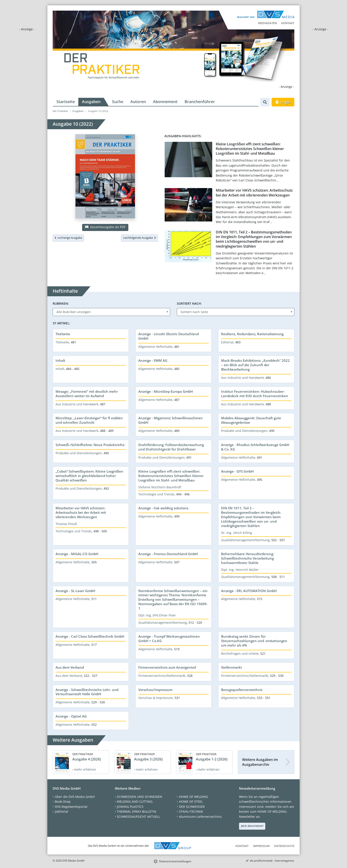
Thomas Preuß (66, 524)
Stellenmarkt (231, 667)
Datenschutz (284, 846)
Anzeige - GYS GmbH (237, 471)
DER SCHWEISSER (192, 807)
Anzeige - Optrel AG (71, 716)
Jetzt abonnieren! (252, 826)
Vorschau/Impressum (155, 690)
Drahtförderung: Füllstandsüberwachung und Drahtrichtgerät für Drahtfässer (171, 447)
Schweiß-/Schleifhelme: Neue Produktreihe (90, 445)
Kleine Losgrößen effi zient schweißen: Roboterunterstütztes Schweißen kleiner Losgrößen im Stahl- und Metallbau (250, 149)
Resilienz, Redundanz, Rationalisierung (252, 334)
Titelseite (63, 334)
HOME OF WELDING (194, 797)
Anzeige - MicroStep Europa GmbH (166, 391)
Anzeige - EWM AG (153, 360)
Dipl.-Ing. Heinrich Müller (240, 570)
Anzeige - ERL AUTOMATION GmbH (249, 591)
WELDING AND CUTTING (135, 802)
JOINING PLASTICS (130, 807)
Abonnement (165, 102)
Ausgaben (91, 102)
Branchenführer (200, 102)
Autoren (138, 102)
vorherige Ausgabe (68, 238)
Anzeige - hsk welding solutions (163, 508)
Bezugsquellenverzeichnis (242, 690)
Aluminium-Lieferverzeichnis (200, 817)
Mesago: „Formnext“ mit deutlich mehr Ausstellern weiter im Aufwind (87, 394)
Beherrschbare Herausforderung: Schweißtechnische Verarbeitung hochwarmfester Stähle (248, 558)
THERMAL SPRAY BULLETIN (137, 811)
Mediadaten (267, 23)
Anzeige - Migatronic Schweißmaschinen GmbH (171, 420)
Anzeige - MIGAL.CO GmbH (77, 554)
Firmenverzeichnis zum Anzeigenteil (167, 667)
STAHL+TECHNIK (191, 811)
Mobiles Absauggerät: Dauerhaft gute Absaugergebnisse (251, 420)
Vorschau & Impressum (156, 698)
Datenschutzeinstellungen (175, 861)
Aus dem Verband (70, 667)
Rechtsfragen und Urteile (240, 653)
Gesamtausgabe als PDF (105, 227)
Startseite (66, 102)
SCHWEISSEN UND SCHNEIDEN (140, 797)
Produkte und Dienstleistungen (244, 431)
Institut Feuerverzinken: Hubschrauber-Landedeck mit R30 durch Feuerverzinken (255, 394)
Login (283, 102)
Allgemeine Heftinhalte (155, 347)
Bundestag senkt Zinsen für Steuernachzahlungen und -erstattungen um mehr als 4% (254, 641)
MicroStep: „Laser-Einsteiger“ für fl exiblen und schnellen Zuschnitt (89, 420)
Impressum (261, 846)
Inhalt (60, 360)
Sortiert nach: (189, 303)
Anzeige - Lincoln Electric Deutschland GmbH (169, 336)
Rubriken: (61, 303)
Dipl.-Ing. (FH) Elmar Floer (157, 615)
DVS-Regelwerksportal (71, 807)
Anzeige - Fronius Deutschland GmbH (168, 554)
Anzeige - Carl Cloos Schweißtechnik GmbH (90, 636)
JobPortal (62, 811)
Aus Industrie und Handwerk (242, 378)
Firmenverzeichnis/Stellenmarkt (162, 676)
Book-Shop (63, 802)
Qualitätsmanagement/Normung (245, 540)
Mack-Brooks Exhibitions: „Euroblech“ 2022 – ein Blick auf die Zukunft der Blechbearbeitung (255, 365)
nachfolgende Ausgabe (139, 238)
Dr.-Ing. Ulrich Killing (237, 533)
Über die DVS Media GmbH (75, 797)
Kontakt (288, 23)
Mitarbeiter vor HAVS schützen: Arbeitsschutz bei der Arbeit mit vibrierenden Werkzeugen (254, 193)
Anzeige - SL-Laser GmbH (75, 591)
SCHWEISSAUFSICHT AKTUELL (138, 817)
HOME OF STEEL (191, 802)
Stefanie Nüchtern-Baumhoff (160, 487)
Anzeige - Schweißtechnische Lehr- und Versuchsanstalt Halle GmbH (87, 692)
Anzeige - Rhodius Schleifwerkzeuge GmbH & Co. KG (255, 447)
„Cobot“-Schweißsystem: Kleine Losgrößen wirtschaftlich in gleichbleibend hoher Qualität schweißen (89, 476)
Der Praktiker (60, 111)
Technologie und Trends (156, 494)
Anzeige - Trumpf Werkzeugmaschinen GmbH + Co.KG (169, 639)
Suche (118, 102)
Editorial (227, 342)
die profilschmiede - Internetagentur (272, 861)
